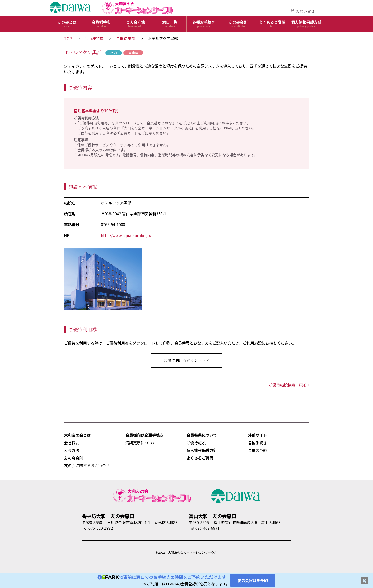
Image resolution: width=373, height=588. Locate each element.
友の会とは (67, 24)
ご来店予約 (257, 450)
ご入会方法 (135, 24)
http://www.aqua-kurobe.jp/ (126, 235)
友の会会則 (238, 24)
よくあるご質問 (272, 24)
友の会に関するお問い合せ (87, 465)
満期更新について (141, 443)
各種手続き (257, 443)
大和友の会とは (77, 435)
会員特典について (202, 435)
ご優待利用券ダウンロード (186, 360)
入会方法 (72, 450)
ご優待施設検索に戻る (289, 385)
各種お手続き (204, 24)
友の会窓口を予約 (253, 580)
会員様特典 (101, 24)
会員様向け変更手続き (144, 435)
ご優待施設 (126, 38)
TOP (68, 38)
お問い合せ (305, 11)
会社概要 (72, 443)
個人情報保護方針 (306, 24)
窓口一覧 (169, 24)
